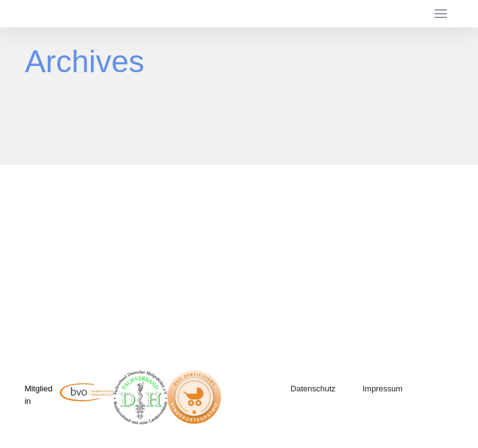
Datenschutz (313, 389)
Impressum (382, 389)
